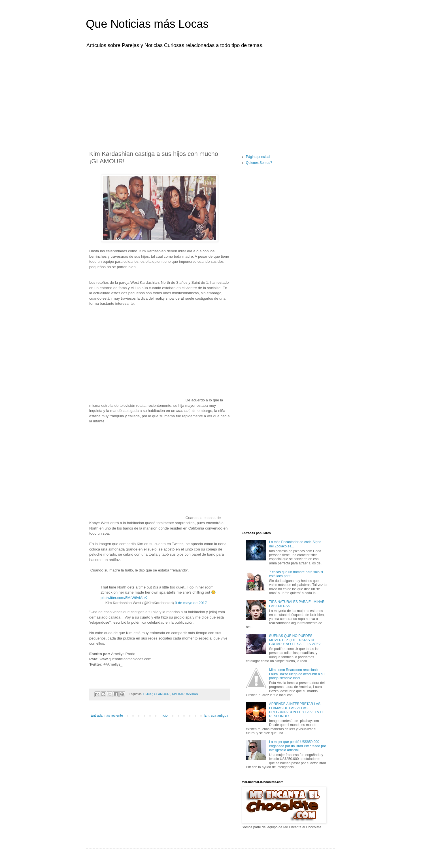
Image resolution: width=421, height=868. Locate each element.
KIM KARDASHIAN (185, 694)
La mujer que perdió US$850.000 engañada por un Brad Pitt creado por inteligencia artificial (298, 746)
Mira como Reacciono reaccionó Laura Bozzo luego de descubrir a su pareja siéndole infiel (297, 674)
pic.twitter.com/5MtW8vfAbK (124, 598)
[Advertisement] (210, 96)
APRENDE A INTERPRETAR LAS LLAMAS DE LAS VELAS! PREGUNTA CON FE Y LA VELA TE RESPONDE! (297, 710)
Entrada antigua (216, 715)
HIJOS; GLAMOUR (157, 694)
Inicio (164, 715)
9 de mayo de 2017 (191, 603)
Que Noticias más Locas (147, 24)
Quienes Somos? (259, 163)
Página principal (258, 157)
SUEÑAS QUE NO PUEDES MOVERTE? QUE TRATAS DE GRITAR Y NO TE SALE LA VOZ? (295, 640)
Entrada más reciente (107, 715)
